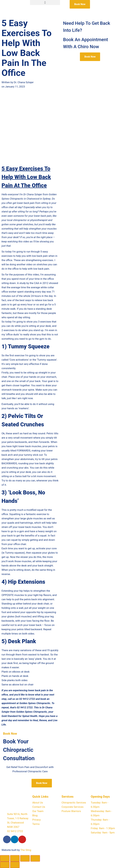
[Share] (25, 858)
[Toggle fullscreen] (15, 858)
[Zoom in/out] (5, 858)
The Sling (26, 850)
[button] (45, 3)
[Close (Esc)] (35, 858)
